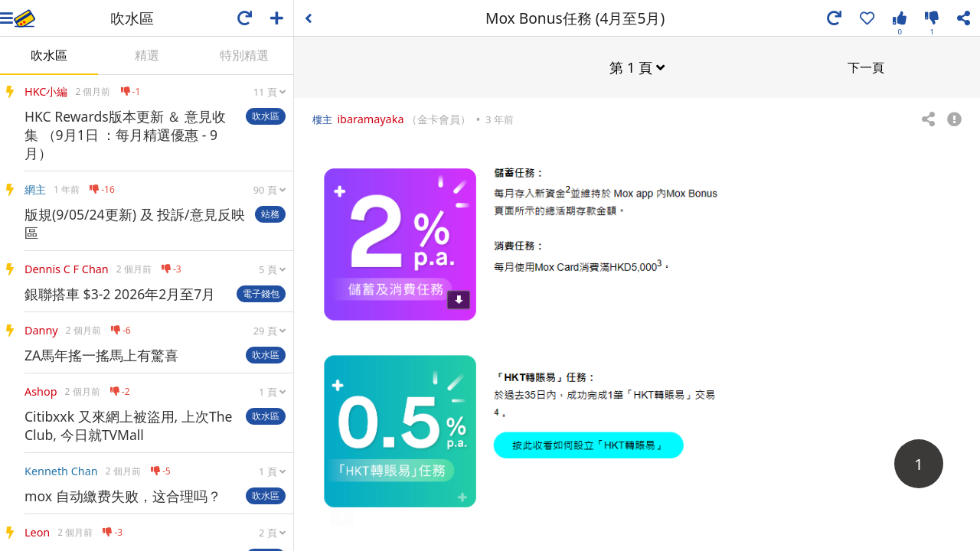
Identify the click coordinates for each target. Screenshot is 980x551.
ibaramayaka (370, 118)
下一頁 (866, 67)
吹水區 (49, 55)
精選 (147, 55)
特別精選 (244, 55)
